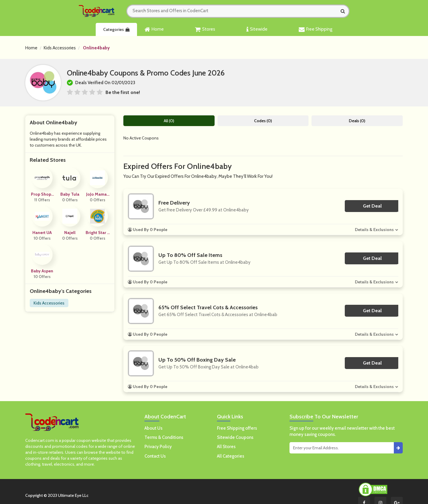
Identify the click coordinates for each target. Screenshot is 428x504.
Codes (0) (263, 121)
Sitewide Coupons (235, 437)
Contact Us (155, 456)
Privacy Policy (158, 447)
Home (154, 29)
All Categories (231, 456)
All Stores (226, 447)
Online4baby (96, 48)
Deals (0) (357, 121)
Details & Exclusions (374, 230)
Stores (205, 29)
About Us (154, 428)
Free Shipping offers (237, 428)
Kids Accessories (60, 48)
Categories (116, 29)
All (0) (169, 121)
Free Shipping (316, 29)
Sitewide (257, 29)
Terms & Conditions (164, 437)
